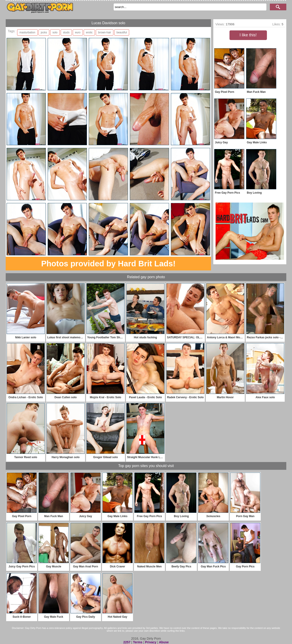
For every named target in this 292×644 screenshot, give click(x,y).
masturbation (27, 32)
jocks (44, 32)
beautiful (122, 32)
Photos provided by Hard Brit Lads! (108, 263)
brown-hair (105, 32)
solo (55, 32)
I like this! (248, 35)
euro (78, 32)
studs (66, 32)
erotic (89, 32)
